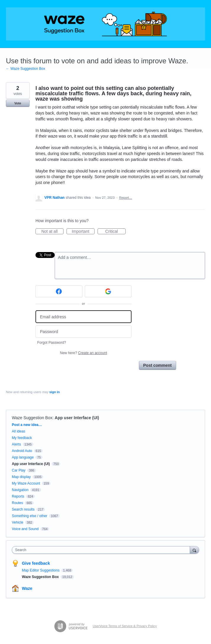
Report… (126, 198)
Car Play (19, 470)
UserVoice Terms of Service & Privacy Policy (125, 626)
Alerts (16, 444)
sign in (55, 392)
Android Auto (22, 451)
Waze (27, 588)
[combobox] (102, 550)
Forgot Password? (52, 343)
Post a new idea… (27, 425)
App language (23, 457)
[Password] (83, 332)
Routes (17, 503)
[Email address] (83, 317)
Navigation (20, 490)
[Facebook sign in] (59, 291)
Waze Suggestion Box (32, 418)
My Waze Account (26, 483)
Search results (23, 509)
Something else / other (30, 516)
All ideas (18, 431)
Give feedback (36, 563)
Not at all (52, 232)
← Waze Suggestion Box (26, 69)
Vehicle (18, 522)
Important (83, 232)
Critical (115, 232)
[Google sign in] (108, 291)
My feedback (22, 438)
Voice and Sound (25, 529)
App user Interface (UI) (77, 418)
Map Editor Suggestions (41, 570)
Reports (18, 496)
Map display (21, 477)
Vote (18, 103)
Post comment (158, 365)
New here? (83, 353)
